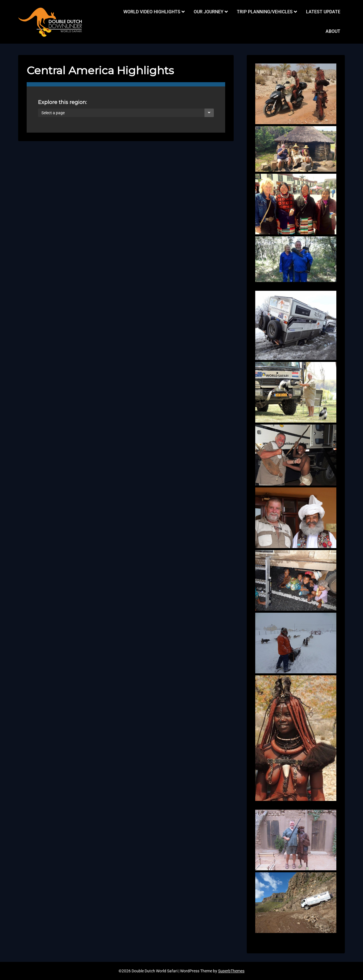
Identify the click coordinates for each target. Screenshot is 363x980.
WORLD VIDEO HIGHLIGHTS (152, 12)
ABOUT (333, 31)
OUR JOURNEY (209, 12)
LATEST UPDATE (323, 12)
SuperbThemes (231, 971)
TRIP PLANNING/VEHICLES (265, 12)
